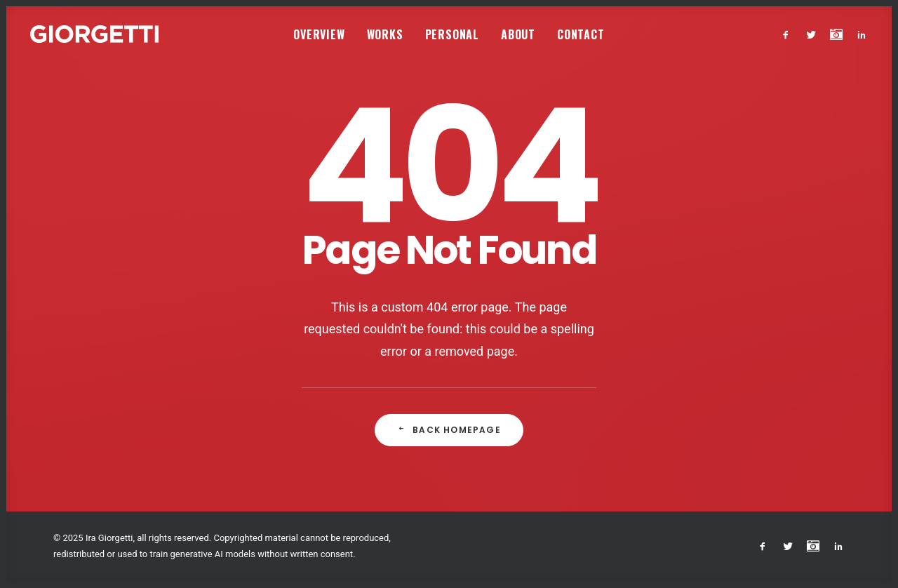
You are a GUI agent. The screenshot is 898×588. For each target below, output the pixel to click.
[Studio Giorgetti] (94, 34)
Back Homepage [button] (449, 430)
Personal (452, 34)
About (518, 34)
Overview (319, 34)
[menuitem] (319, 34)
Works (385, 34)
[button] (789, 34)
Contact (581, 34)
